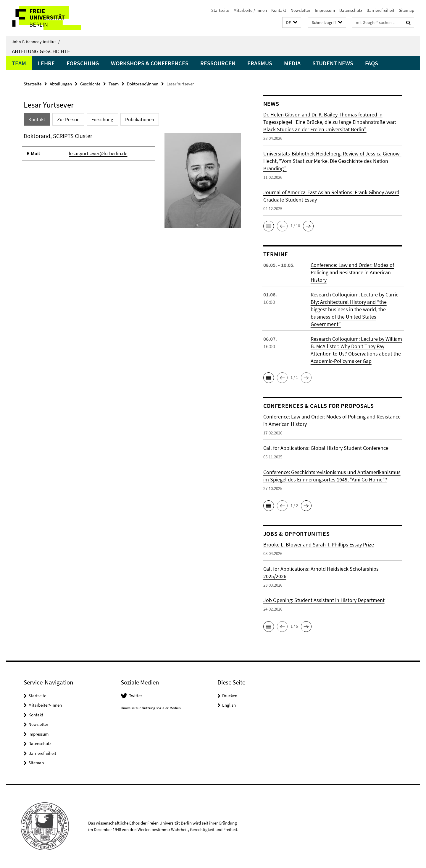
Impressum (325, 10)
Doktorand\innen (143, 84)
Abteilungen (61, 84)
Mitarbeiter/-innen (250, 10)
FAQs (372, 63)
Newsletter (300, 10)
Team (19, 63)
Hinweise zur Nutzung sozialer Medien (151, 708)
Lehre (46, 63)
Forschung (83, 63)
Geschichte (90, 84)
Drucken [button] (230, 696)
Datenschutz (351, 10)
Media (292, 63)
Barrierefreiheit (380, 10)
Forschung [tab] (102, 119)
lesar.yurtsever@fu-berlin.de (98, 153)
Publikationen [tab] (140, 119)
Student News (333, 63)
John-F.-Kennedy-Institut (36, 42)
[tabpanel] (132, 183)
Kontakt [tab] (37, 119)
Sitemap (406, 10)
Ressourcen (218, 63)
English (229, 705)
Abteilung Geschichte (41, 51)
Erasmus (260, 63)
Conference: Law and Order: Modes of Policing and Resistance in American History (352, 272)
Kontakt (279, 10)
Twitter (135, 696)
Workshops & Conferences (150, 63)
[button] (292, 23)
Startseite (220, 10)
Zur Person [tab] (68, 119)
